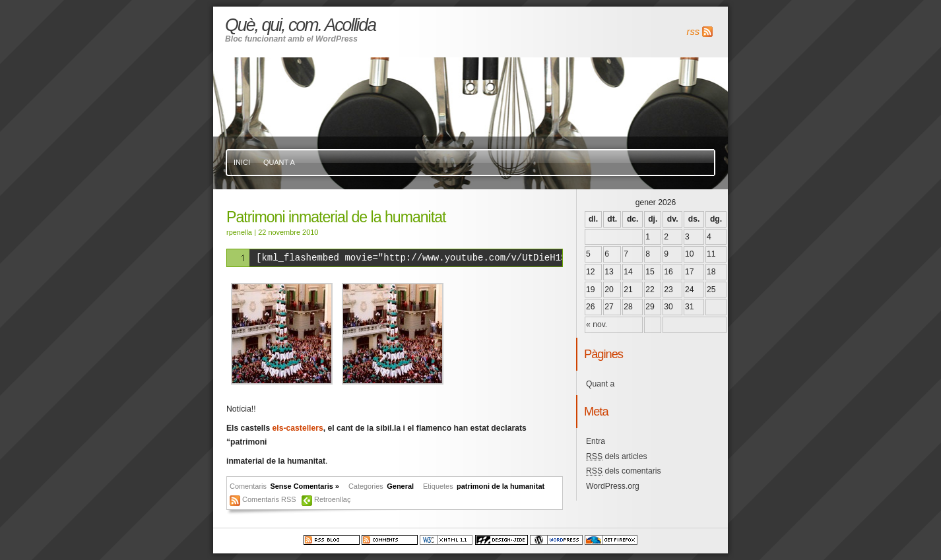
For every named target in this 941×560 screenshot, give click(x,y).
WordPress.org (613, 486)
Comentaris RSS (270, 499)
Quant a (279, 162)
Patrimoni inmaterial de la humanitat (336, 217)
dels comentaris (624, 471)
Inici (242, 162)
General (400, 486)
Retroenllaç (332, 499)
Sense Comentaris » (305, 486)
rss (693, 32)
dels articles (617, 456)
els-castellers (298, 428)
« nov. (597, 325)
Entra (596, 441)
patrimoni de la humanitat (501, 486)
